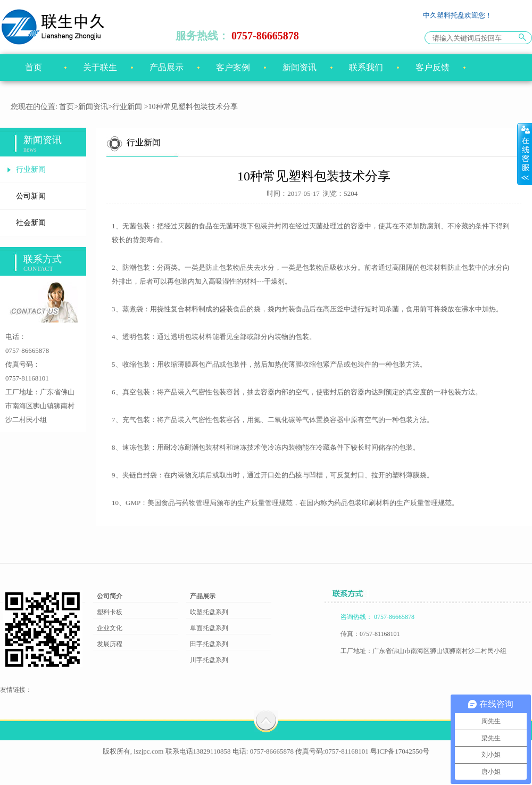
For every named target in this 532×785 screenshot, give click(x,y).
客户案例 (233, 67)
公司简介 (110, 596)
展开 (525, 154)
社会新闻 (31, 223)
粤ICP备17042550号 (400, 751)
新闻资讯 (300, 67)
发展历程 (110, 644)
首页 (34, 67)
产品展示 (167, 67)
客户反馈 (433, 67)
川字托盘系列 (209, 660)
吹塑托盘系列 (209, 612)
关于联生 (100, 67)
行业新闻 (127, 107)
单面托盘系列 (209, 628)
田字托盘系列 (209, 644)
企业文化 (110, 628)
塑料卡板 (110, 612)
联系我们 (366, 67)
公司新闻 (31, 196)
